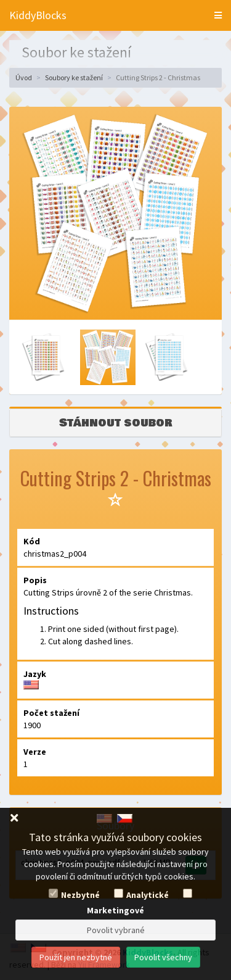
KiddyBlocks (38, 15)
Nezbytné (80, 895)
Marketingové (115, 910)
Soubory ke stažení (74, 77)
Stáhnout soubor (116, 423)
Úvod (24, 77)
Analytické (148, 895)
